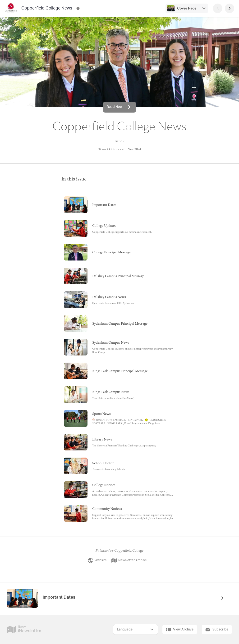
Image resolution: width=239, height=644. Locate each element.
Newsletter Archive (129, 560)
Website (97, 560)
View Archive (180, 630)
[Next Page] (230, 8)
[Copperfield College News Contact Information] (78, 8)
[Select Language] (136, 629)
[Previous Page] (218, 8)
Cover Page (187, 8)
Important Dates (60, 597)
